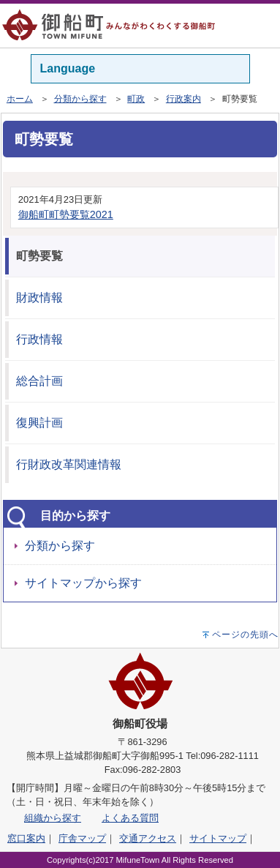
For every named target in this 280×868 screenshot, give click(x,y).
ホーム (20, 99)
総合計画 (39, 381)
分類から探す (80, 99)
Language (68, 68)
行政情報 (39, 339)
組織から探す (53, 818)
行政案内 (183, 99)
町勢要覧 (39, 256)
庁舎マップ (82, 838)
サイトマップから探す (83, 583)
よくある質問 (130, 818)
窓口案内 (26, 838)
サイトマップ (218, 838)
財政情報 (39, 298)
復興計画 (39, 423)
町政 (136, 99)
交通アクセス (148, 838)
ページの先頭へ (245, 635)
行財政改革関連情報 (69, 464)
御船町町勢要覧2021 (66, 214)
